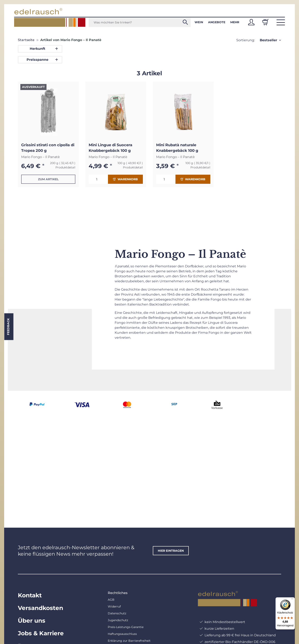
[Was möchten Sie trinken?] (140, 22)
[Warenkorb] (265, 22)
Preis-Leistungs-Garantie (126, 627)
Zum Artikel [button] (48, 179)
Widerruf (114, 606)
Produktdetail (65, 167)
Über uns (32, 621)
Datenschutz (117, 613)
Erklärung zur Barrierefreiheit (129, 641)
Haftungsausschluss (122, 634)
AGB (111, 600)
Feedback (8, 327)
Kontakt (30, 595)
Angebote (217, 22)
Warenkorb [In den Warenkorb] (125, 179)
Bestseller (268, 40)
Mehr (235, 22)
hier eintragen (171, 551)
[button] (251, 22)
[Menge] (98, 179)
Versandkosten (40, 608)
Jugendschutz (118, 620)
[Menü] (292, 600)
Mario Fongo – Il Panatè (40, 157)
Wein (199, 22)
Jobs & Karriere (41, 633)
